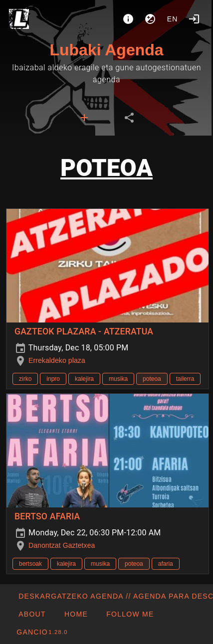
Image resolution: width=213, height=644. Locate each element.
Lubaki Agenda (106, 50)
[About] (128, 19)
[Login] (194, 19)
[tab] (84, 118)
